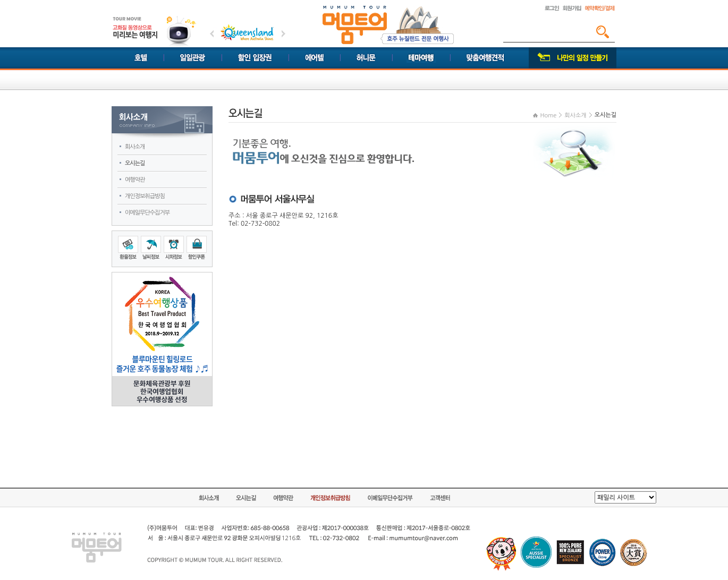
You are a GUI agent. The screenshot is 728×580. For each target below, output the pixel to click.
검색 (603, 32)
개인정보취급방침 (145, 196)
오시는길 (135, 163)
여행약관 (135, 180)
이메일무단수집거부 (147, 213)
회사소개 (135, 147)
